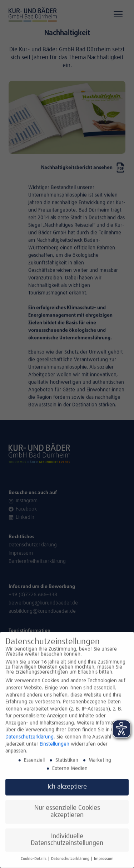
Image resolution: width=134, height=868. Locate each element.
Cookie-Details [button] (34, 852)
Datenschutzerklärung (29, 730)
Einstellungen (54, 737)
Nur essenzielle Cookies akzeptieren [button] (67, 805)
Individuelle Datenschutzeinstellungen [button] (67, 833)
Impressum (104, 852)
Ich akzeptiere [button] (67, 780)
